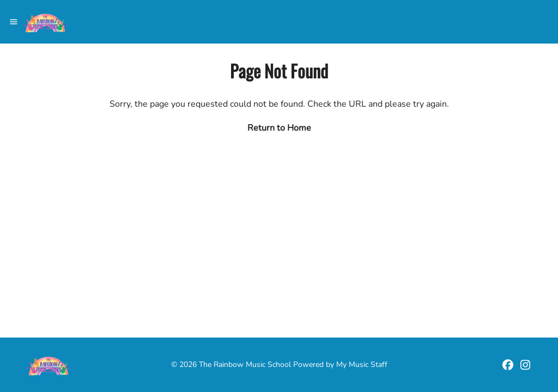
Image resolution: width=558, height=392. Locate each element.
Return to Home (279, 128)
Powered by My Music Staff (340, 365)
